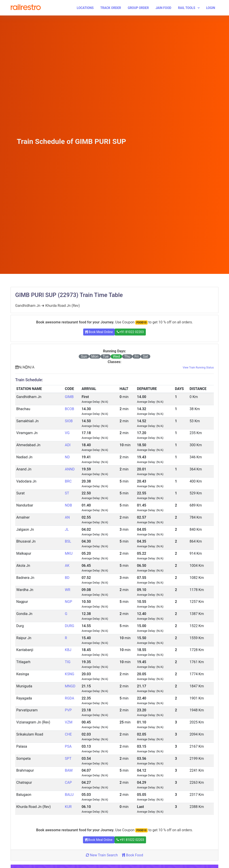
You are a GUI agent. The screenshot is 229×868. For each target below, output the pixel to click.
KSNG (70, 674)
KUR (68, 807)
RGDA (70, 698)
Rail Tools (187, 8)
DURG (70, 626)
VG (67, 433)
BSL (68, 541)
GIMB (69, 397)
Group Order (138, 8)
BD (67, 578)
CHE (68, 734)
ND (67, 457)
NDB (68, 505)
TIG (68, 662)
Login (211, 8)
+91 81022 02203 (130, 332)
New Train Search (102, 855)
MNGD (70, 686)
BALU (69, 795)
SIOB (69, 421)
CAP (68, 782)
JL (67, 529)
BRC (68, 481)
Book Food (133, 855)
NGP (68, 602)
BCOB (69, 409)
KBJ (68, 650)
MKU (69, 553)
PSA (68, 746)
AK (67, 566)
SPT (68, 759)
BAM (69, 770)
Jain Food (163, 8)
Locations (85, 8)
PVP (68, 710)
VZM (69, 722)
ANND (70, 469)
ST (67, 493)
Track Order (111, 8)
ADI (68, 445)
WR (68, 590)
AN (67, 517)
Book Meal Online (99, 332)
